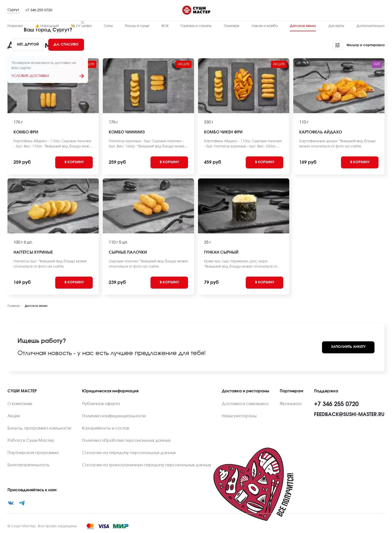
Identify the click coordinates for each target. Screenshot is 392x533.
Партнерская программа (33, 453)
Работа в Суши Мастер (31, 441)
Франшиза (291, 404)
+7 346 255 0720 (39, 10)
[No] (28, 45)
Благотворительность (28, 465)
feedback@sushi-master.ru (349, 415)
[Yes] (66, 45)
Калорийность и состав (106, 428)
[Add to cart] (74, 162)
